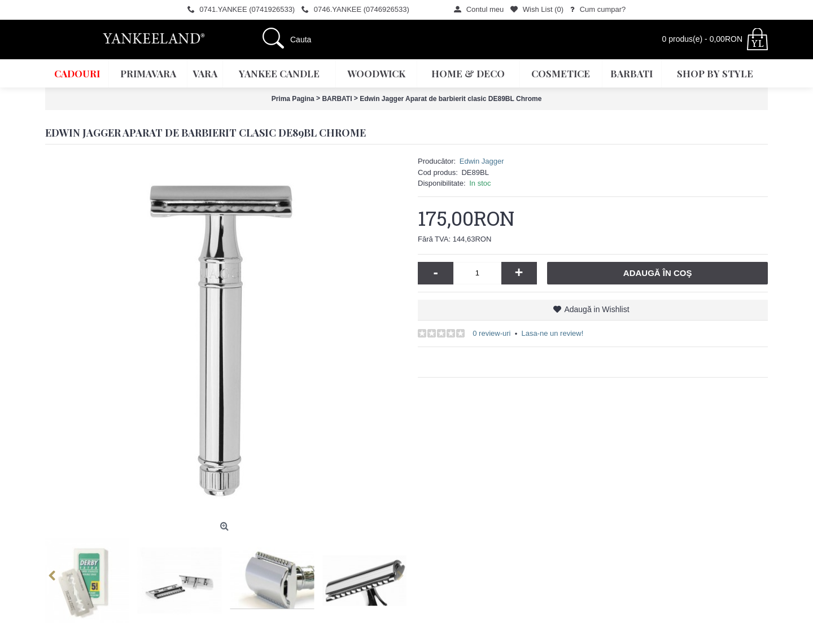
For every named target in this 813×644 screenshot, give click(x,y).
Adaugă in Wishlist (596, 309)
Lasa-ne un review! (552, 333)
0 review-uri (491, 333)
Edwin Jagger (482, 161)
